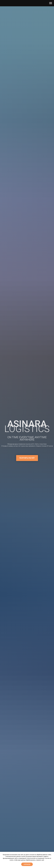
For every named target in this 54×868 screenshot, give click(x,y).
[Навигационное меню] (51, 3)
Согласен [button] (27, 864)
